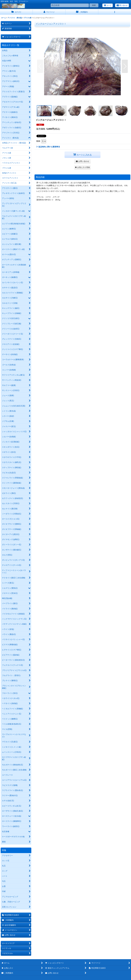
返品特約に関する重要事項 (48, 147)
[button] (115, 12)
